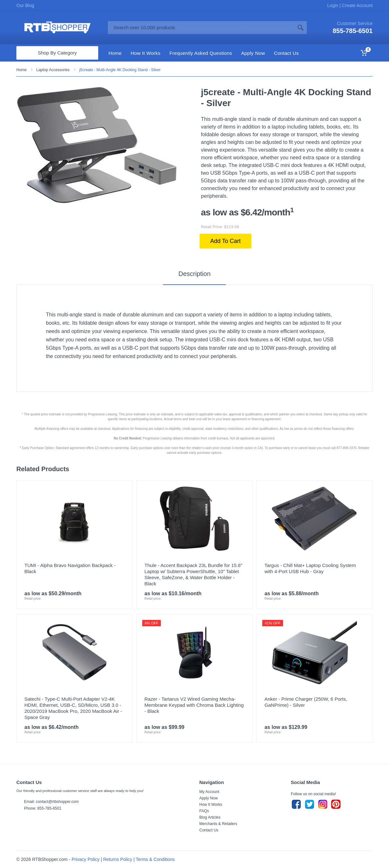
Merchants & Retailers (218, 824)
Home (22, 70)
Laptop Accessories (53, 70)
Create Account (357, 5)
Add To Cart (225, 241)
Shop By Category (57, 53)
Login (333, 5)
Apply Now (208, 798)
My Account (209, 792)
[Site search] (201, 28)
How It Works (211, 805)
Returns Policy (118, 859)
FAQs (204, 811)
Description (195, 274)
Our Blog (25, 5)
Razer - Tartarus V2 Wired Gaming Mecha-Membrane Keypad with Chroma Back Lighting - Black (194, 705)
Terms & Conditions (155, 859)
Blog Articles (210, 817)
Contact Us (209, 830)
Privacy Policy (86, 859)
